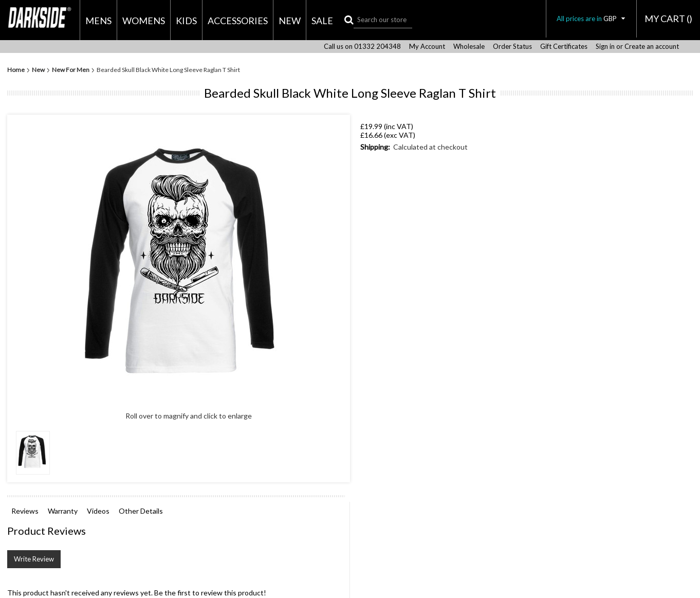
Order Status (512, 47)
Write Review (34, 559)
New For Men (71, 70)
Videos (98, 511)
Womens (144, 21)
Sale (322, 21)
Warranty (63, 511)
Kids (186, 21)
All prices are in (591, 19)
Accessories (238, 21)
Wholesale (469, 47)
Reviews (25, 511)
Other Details (141, 511)
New (290, 21)
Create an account (652, 47)
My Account (427, 47)
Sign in (605, 47)
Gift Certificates (564, 47)
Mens (98, 21)
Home (16, 70)
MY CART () (668, 19)
